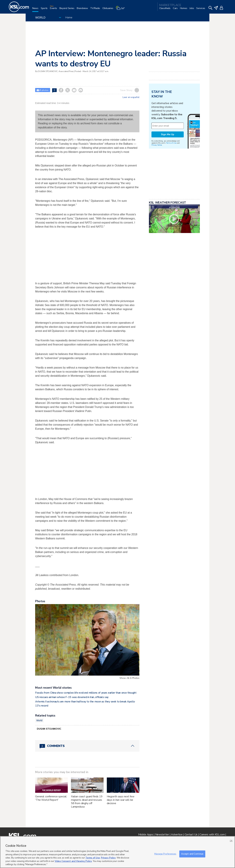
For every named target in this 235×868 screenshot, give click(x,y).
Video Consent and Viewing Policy (73, 861)
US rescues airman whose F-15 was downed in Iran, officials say (72, 697)
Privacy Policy (108, 858)
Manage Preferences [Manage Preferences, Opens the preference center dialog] (165, 854)
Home (69, 17)
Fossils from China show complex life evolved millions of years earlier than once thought (86, 693)
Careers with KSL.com (212, 835)
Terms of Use (171, 143)
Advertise (177, 835)
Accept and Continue (192, 854)
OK (231, 841)
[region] (117, 852)
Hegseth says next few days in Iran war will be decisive (121, 800)
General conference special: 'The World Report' (51, 798)
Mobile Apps (146, 835)
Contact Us (191, 835)
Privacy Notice (157, 145)
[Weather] (121, 10)
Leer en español (131, 97)
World (39, 720)
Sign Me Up (168, 134)
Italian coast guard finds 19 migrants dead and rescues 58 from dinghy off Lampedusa (87, 802)
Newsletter (162, 835)
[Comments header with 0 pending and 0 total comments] (87, 746)
